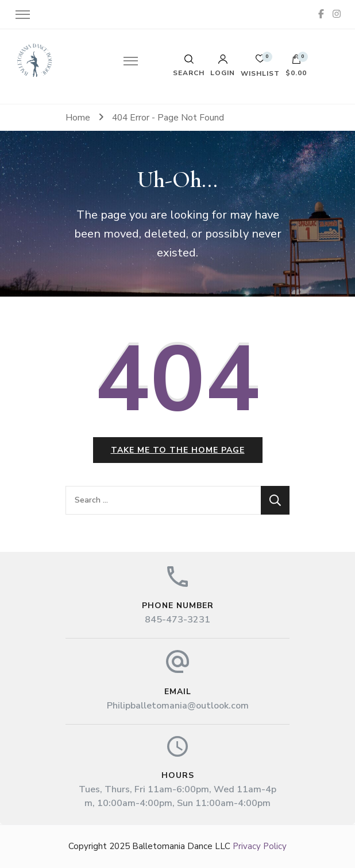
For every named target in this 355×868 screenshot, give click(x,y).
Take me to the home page (178, 450)
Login (223, 65)
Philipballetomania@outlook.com (178, 706)
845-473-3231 (177, 620)
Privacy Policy (260, 846)
